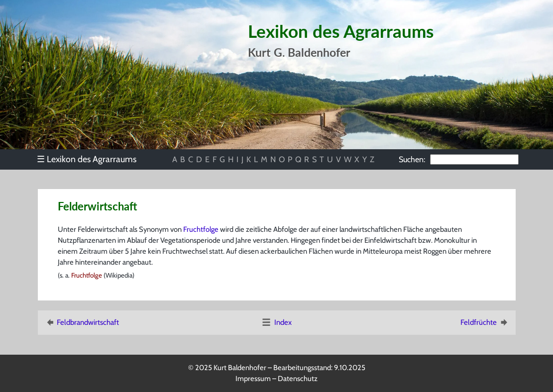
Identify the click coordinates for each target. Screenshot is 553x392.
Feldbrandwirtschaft (82, 322)
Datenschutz (298, 379)
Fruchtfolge (201, 229)
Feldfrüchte (485, 322)
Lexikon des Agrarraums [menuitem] (87, 159)
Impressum (253, 379)
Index (276, 322)
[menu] (92, 159)
